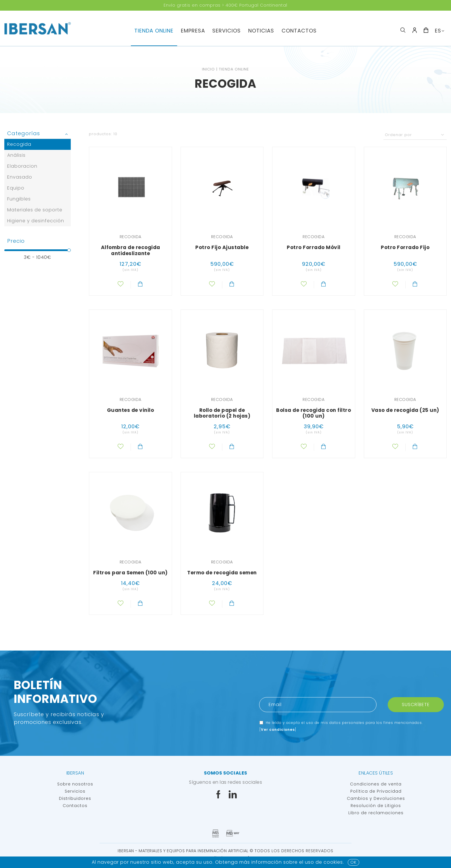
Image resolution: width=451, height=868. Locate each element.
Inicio (208, 69)
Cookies (333, 862)
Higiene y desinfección (36, 221)
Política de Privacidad (376, 791)
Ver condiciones (278, 730)
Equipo (16, 188)
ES (438, 31)
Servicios (75, 791)
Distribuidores (75, 798)
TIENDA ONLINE (154, 31)
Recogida (19, 144)
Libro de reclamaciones (376, 813)
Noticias (261, 31)
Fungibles (19, 199)
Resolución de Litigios (376, 806)
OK (353, 862)
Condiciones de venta (376, 784)
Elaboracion (22, 166)
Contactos (299, 31)
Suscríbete (416, 704)
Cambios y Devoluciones (376, 798)
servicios (227, 31)
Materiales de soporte (35, 210)
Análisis (16, 155)
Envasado (20, 177)
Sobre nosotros (75, 784)
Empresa (193, 31)
